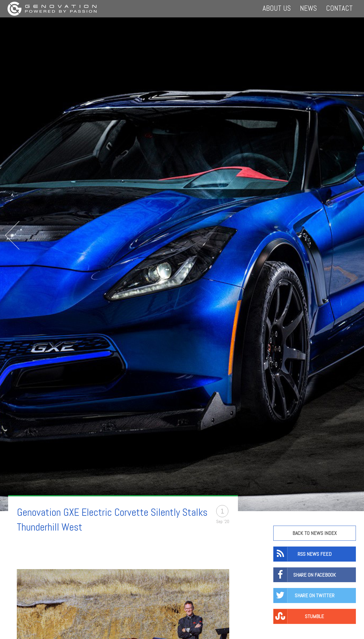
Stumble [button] (299, 616)
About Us (277, 8)
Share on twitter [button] (304, 596)
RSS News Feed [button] (303, 554)
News (308, 8)
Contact (339, 8)
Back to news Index (315, 533)
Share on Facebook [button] (305, 575)
